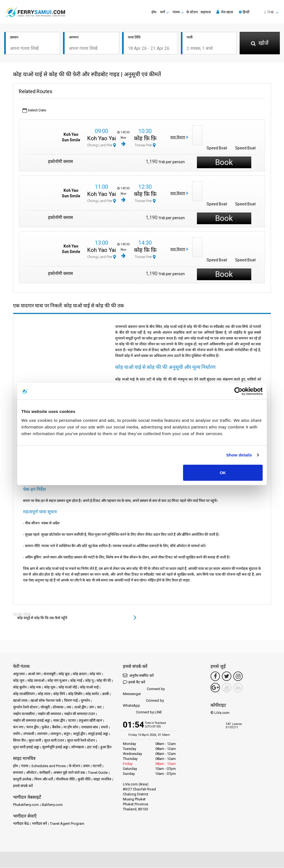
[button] (259, 12)
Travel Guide (98, 773)
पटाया (72, 721)
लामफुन (56, 734)
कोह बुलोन (20, 687)
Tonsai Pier (145, 145)
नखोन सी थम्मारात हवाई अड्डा (31, 721)
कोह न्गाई (76, 681)
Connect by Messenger (144, 692)
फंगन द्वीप (32, 727)
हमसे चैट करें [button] (134, 682)
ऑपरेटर (31, 773)
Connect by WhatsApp (143, 703)
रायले (104, 727)
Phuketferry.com (26, 805)
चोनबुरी (45, 707)
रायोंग (17, 734)
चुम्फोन (85, 701)
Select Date (34, 111)
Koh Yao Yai (102, 139)
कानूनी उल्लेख (22, 779)
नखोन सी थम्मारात (49, 714)
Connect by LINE (142, 713)
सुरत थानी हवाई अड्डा (26, 747)
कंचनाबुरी (50, 674)
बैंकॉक (56, 727)
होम (154, 12)
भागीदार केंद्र (21, 824)
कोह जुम (19, 681)
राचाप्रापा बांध (90, 727)
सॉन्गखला (78, 747)
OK (223, 472)
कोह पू (89, 681)
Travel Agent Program (67, 824)
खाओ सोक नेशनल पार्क (46, 701)
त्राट (99, 707)
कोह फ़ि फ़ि (145, 139)
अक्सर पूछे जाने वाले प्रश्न (69, 773)
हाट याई (92, 747)
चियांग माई (71, 701)
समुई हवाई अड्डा (98, 734)
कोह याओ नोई (68, 687)
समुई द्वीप (79, 734)
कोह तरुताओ (36, 681)
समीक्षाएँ (45, 773)
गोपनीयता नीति (65, 779)
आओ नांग (34, 674)
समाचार (18, 773)
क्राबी (106, 694)
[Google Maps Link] (215, 688)
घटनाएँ (97, 766)
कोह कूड (64, 674)
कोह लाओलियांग (24, 694)
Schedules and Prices (49, 766)
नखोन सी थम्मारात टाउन (79, 714)
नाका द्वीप (59, 721)
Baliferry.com (52, 805)
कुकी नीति (84, 779)
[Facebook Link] (215, 676)
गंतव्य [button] (176, 12)
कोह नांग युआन (57, 681)
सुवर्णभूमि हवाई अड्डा (55, 747)
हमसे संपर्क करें (23, 786)
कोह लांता (44, 694)
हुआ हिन (106, 747)
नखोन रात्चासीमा (24, 714)
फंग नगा (18, 727)
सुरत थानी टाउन (54, 741)
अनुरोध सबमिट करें (138, 676)
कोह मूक (50, 687)
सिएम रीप (19, 741)
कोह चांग (95, 674)
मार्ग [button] (163, 12)
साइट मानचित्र (102, 779)
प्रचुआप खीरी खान (90, 721)
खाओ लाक (20, 701)
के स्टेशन (192, 12)
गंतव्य (25, 766)
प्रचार (86, 766)
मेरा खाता (225, 12)
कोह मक (35, 687)
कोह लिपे (59, 694)
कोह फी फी (104, 681)
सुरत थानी (35, 741)
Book (224, 163)
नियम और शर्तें (44, 779)
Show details (239, 455)
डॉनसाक (58, 707)
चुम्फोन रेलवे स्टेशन (25, 707)
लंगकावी (29, 734)
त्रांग (92, 707)
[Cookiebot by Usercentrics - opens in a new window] (238, 391)
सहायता (206, 12)
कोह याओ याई (89, 687)
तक (69, 707)
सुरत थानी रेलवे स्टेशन (81, 741)
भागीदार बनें (39, 824)
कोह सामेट (92, 694)
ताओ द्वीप (80, 707)
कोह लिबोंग (75, 694)
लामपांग (42, 734)
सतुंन (67, 734)
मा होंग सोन (71, 727)
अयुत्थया (19, 674)
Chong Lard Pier (102, 145)
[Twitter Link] (227, 676)
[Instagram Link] (238, 676)
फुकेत (45, 727)
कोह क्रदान (80, 674)
